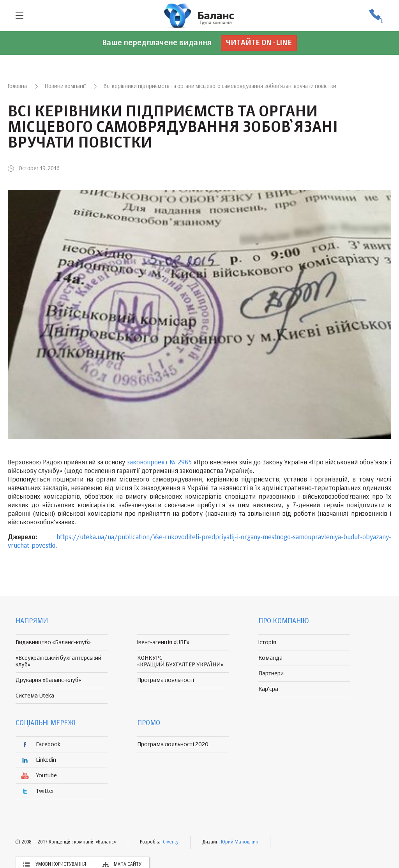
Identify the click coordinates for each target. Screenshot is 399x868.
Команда (270, 658)
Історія (267, 642)
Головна (17, 86)
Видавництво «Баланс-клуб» (53, 642)
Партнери (271, 674)
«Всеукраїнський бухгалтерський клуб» (58, 661)
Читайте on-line (259, 43)
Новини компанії (65, 86)
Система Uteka (35, 696)
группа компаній (199, 16)
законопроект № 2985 (160, 463)
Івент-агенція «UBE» (163, 642)
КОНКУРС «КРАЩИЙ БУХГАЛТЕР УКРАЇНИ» (180, 661)
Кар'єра (268, 689)
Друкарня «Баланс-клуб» (48, 680)
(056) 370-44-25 (376, 16)
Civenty (171, 842)
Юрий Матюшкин (240, 842)
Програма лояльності (166, 680)
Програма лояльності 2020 (173, 744)
